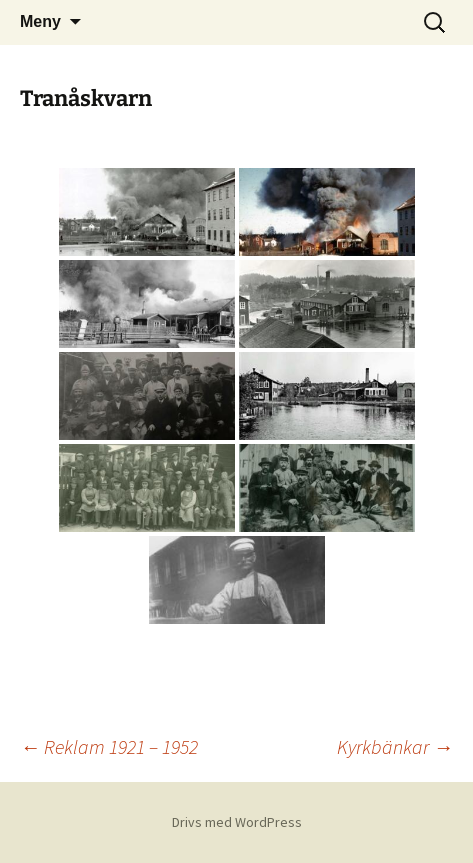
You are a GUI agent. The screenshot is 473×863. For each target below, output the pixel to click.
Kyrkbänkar (395, 746)
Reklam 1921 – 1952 (109, 746)
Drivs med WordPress (237, 822)
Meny (40, 21)
